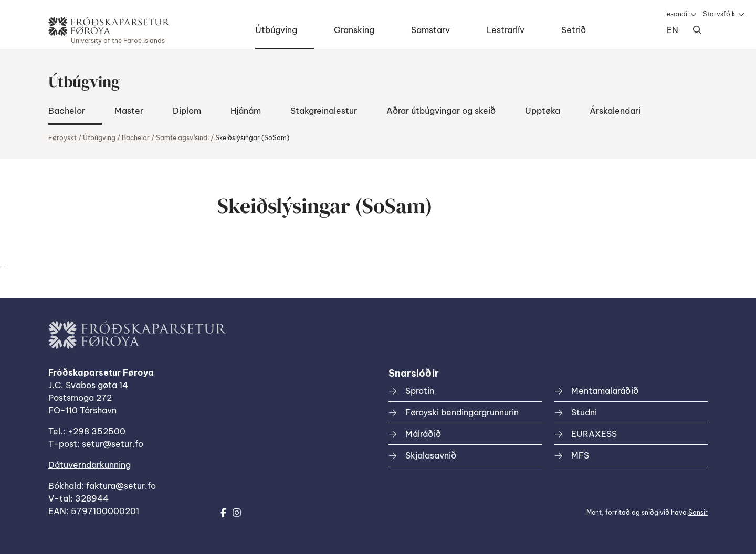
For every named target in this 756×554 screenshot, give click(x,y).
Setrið (574, 30)
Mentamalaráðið (605, 391)
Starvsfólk (719, 14)
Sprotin (420, 391)
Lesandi (675, 14)
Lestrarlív (506, 30)
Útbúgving (276, 30)
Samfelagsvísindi (182, 138)
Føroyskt (62, 138)
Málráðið (423, 434)
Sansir (698, 512)
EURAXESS (594, 434)
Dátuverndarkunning (90, 465)
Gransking (354, 30)
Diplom (187, 111)
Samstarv (430, 30)
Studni (584, 412)
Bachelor (67, 111)
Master (129, 111)
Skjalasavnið (431, 455)
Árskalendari (615, 111)
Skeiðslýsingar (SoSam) (252, 138)
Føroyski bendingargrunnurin (462, 412)
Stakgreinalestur (324, 111)
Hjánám (246, 111)
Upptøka (543, 111)
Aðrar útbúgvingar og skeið (441, 111)
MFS (580, 455)
